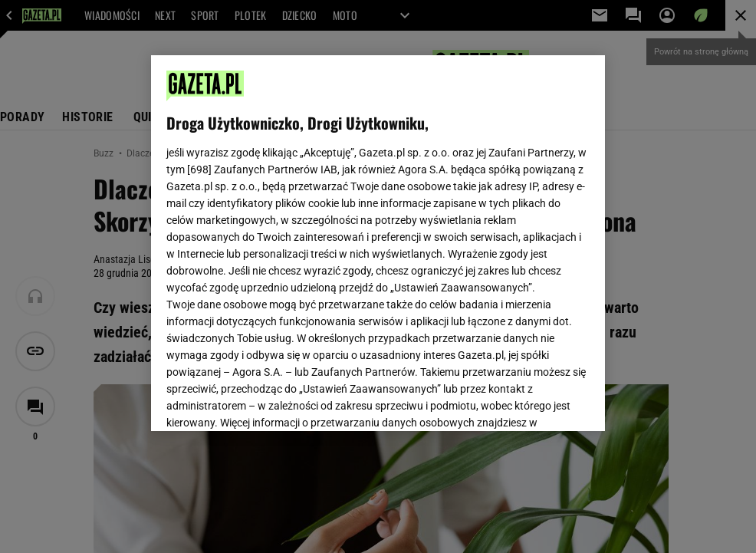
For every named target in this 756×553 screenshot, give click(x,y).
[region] (378, 243)
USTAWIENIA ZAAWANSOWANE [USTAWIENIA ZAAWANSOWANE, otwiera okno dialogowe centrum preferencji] (267, 400)
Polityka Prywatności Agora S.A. (463, 236)
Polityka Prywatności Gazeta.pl (302, 236)
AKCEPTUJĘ (538, 401)
